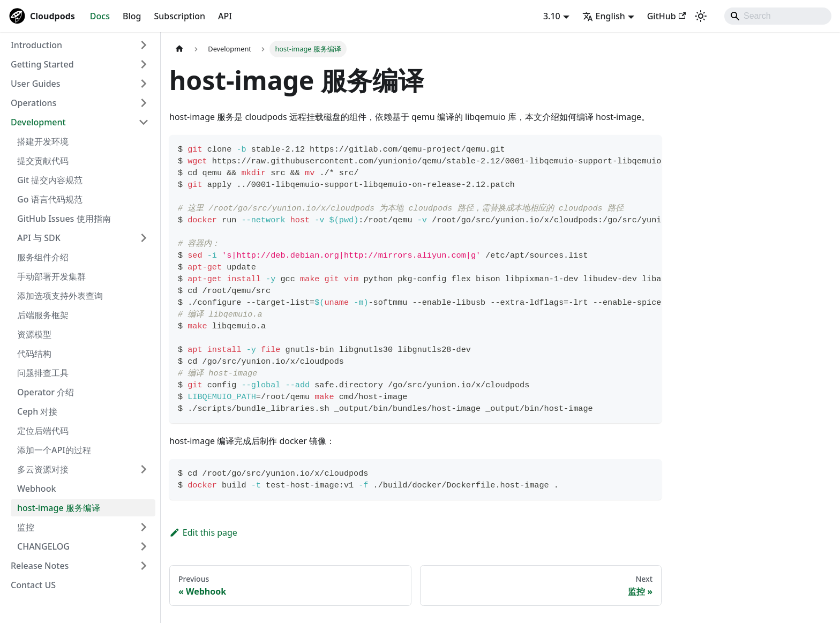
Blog (132, 16)
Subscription (179, 16)
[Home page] (179, 49)
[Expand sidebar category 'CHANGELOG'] (144, 546)
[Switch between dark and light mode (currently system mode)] (701, 16)
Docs (100, 16)
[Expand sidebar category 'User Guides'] (144, 84)
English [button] (604, 16)
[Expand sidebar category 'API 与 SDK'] (144, 238)
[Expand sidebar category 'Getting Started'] (144, 64)
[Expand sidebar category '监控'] (144, 527)
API (225, 16)
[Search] (778, 16)
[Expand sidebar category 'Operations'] (144, 103)
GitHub (666, 16)
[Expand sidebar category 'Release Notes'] (144, 566)
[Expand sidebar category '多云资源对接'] (144, 469)
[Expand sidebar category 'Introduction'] (144, 45)
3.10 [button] (552, 16)
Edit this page (203, 532)
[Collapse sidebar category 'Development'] (144, 122)
